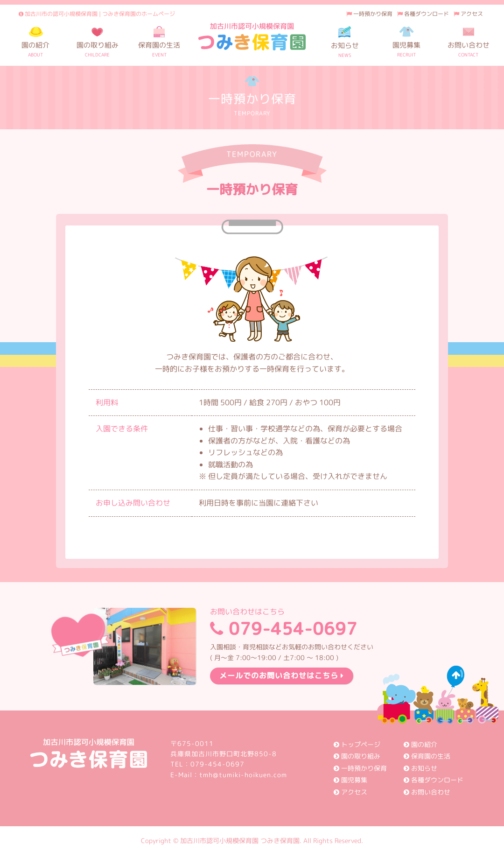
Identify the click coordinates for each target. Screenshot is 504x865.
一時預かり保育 (369, 14)
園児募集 (350, 780)
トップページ (357, 744)
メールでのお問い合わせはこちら (282, 675)
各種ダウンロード (423, 14)
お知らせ (420, 768)
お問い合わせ (427, 792)
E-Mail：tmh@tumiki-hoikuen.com (229, 775)
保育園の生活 (427, 756)
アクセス (468, 14)
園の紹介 (420, 744)
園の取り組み (357, 756)
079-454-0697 (292, 624)
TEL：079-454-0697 (207, 764)
